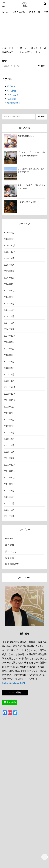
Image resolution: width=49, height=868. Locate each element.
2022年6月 (9, 426)
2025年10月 (10, 252)
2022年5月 (9, 433)
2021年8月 (9, 491)
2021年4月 (9, 516)
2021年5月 (9, 510)
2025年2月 (9, 271)
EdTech (11, 86)
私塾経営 (12, 99)
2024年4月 (9, 316)
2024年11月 (10, 284)
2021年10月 (10, 478)
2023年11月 (10, 336)
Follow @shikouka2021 (14, 683)
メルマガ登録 (15, 692)
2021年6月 (9, 503)
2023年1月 (9, 381)
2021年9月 (9, 484)
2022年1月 (9, 458)
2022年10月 (10, 400)
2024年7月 (9, 304)
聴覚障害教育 (14, 103)
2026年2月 (9, 239)
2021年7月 (9, 497)
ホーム (5, 12)
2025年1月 (9, 278)
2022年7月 (9, 420)
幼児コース (35, 12)
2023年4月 (9, 368)
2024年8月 (9, 297)
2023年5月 (9, 362)
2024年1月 (9, 329)
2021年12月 (10, 465)
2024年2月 (9, 323)
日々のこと (13, 95)
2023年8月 (9, 349)
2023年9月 (9, 342)
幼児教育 (12, 91)
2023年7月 (9, 355)
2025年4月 (9, 265)
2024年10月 (10, 291)
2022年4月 (9, 439)
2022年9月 (9, 407)
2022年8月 (9, 413)
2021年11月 (10, 471)
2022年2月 (9, 452)
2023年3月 (9, 375)
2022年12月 (10, 387)
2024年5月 (9, 310)
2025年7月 (9, 258)
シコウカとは (19, 12)
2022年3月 (9, 445)
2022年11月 (10, 394)
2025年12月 (10, 246)
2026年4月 (9, 233)
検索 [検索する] (41, 66)
